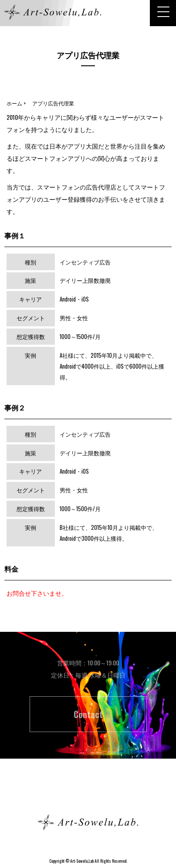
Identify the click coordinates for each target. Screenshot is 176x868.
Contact (88, 714)
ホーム (88, 791)
